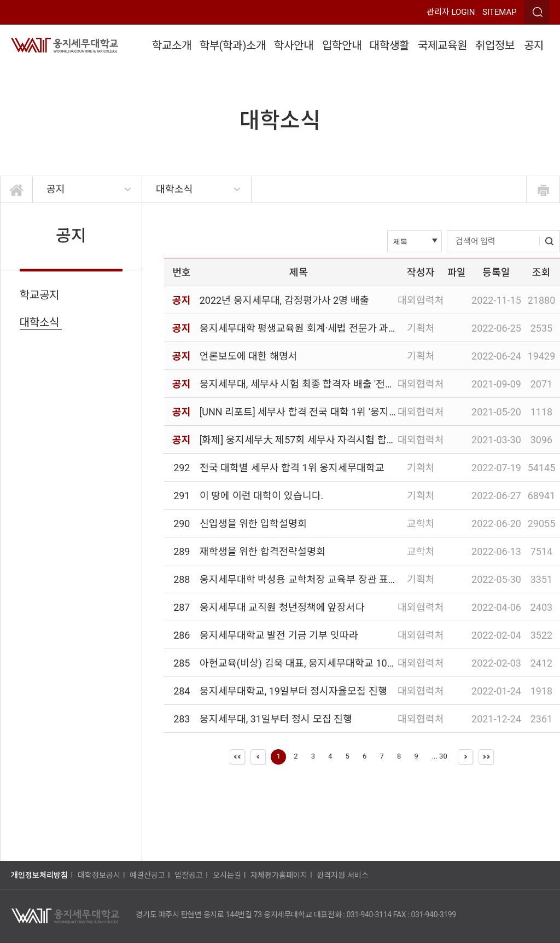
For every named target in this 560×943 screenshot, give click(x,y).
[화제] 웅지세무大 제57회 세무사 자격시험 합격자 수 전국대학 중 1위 (343, 440)
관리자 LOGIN (451, 12)
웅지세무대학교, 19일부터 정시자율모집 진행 (293, 691)
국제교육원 (442, 45)
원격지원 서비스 (342, 875)
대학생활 (389, 45)
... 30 (440, 756)
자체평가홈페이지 (279, 875)
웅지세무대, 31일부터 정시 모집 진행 (276, 719)
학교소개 (172, 45)
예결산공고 (147, 875)
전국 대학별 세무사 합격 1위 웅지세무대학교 (292, 468)
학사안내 (294, 45)
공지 (534, 45)
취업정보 (495, 45)
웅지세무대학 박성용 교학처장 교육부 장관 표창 (299, 579)
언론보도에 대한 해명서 (249, 356)
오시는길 (227, 875)
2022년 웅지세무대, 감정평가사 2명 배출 (284, 300)
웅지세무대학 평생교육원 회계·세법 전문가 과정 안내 (309, 328)
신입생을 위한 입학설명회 (253, 523)
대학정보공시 (99, 875)
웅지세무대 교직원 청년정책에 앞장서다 (282, 607)
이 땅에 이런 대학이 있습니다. (262, 496)
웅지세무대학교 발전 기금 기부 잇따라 (279, 635)
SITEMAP (500, 12)
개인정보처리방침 (39, 875)
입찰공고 (189, 875)
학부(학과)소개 (233, 45)
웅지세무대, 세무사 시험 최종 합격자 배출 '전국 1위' (307, 384)
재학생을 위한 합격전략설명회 (262, 551)
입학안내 (342, 45)
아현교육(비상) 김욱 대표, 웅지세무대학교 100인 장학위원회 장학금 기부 (351, 663)
